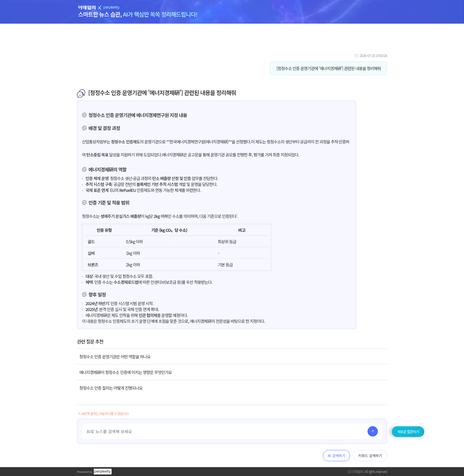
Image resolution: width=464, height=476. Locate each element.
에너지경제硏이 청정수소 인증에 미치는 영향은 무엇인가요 (126, 372)
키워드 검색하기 (370, 455)
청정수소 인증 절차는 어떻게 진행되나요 (111, 388)
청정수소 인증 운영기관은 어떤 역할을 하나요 (115, 357)
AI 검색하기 (336, 455)
